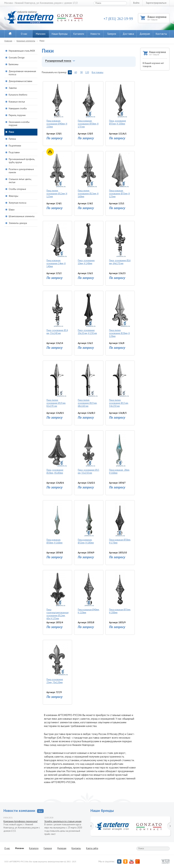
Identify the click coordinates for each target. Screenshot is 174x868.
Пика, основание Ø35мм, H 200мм (120, 104)
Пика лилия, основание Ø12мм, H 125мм (57, 176)
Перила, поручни (17, 115)
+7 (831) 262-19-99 (118, 19)
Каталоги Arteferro (18, 95)
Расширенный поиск (58, 61)
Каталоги (79, 34)
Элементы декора (18, 223)
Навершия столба (18, 108)
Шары (12, 210)
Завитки (13, 88)
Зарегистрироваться (156, 3)
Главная (8, 41)
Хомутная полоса (17, 203)
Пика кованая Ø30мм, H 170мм (120, 523)
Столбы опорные (17, 189)
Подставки (14, 152)
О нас (24, 34)
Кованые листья (17, 102)
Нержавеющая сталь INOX (22, 51)
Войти (136, 3)
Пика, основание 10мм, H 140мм (89, 244)
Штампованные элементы (22, 216)
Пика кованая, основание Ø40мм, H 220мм (57, 106)
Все (40, 811)
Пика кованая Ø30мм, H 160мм (57, 523)
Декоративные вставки (20, 81)
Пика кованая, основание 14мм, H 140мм (57, 245)
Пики (11, 132)
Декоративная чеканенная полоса (22, 73)
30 (70, 72)
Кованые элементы (26, 41)
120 (87, 72)
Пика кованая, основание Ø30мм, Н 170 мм (89, 106)
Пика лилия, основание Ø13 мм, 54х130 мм (120, 385)
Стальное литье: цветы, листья (20, 181)
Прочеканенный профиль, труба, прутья (22, 161)
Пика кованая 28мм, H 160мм (120, 453)
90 (81, 72)
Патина (12, 139)
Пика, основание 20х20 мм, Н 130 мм (89, 314)
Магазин (41, 34)
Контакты (161, 34)
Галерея (112, 34)
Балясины (14, 64)
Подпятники (15, 146)
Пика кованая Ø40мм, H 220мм (89, 593)
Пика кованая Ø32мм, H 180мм (89, 523)
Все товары (98, 72)
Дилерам (145, 34)
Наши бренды (60, 34)
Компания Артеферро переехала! (21, 821)
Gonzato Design (17, 58)
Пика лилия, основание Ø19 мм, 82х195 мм (57, 385)
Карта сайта (92, 848)
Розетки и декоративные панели (21, 171)
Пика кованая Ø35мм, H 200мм (120, 593)
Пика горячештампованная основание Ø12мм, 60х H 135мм (57, 596)
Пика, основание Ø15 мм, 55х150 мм (89, 453)
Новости (95, 34)
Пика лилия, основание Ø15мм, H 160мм (89, 176)
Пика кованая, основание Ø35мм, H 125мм (120, 176)
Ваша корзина (158, 18)
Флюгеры (13, 196)
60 (76, 72)
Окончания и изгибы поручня (19, 124)
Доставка (128, 34)
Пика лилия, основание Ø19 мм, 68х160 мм (89, 385)
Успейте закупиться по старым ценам (63, 821)
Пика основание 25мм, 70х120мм (57, 663)
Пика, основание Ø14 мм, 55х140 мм (57, 314)
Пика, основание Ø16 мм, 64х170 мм (120, 244)
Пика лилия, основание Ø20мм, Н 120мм (120, 315)
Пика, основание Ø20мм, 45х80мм (57, 453)
